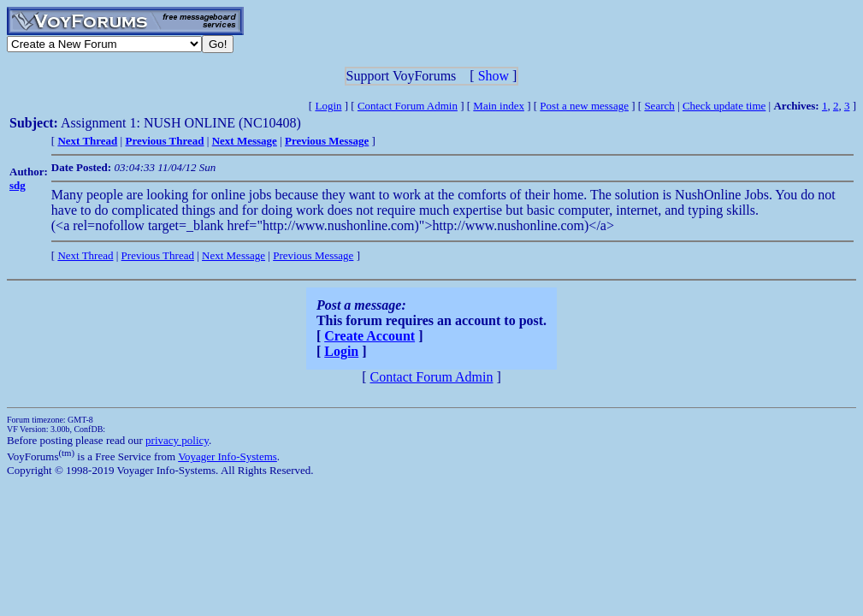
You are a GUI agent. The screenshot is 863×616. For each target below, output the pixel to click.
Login (328, 106)
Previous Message (313, 255)
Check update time (724, 106)
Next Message (233, 255)
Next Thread (85, 255)
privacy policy (177, 440)
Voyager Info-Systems (228, 456)
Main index (499, 106)
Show (494, 76)
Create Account (369, 336)
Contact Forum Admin (408, 106)
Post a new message (584, 106)
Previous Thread (158, 255)
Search (659, 106)
